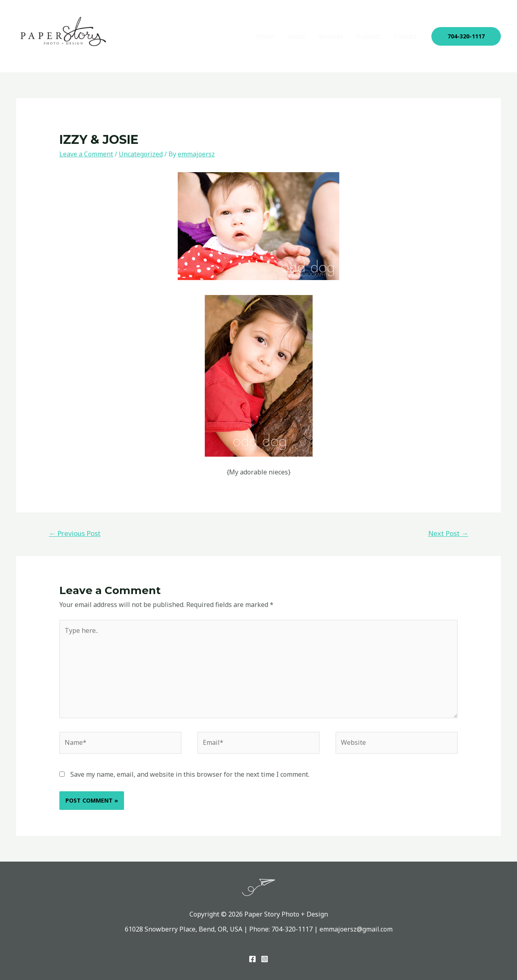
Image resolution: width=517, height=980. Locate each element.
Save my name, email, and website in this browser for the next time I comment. (190, 774)
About (296, 36)
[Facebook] (252, 959)
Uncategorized (141, 154)
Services (331, 36)
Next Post (448, 533)
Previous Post (75, 533)
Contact (405, 36)
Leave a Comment (86, 154)
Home (265, 36)
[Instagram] (265, 959)
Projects (369, 36)
